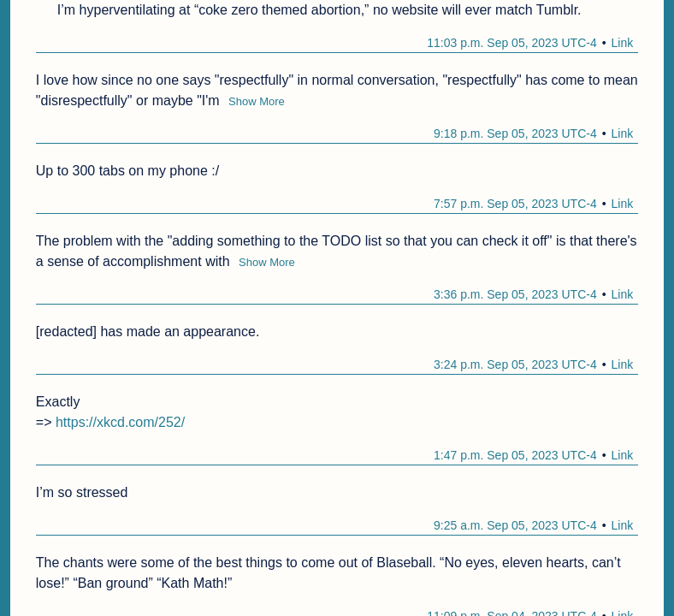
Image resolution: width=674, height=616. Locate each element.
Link (623, 43)
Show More (257, 101)
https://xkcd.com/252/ (120, 422)
